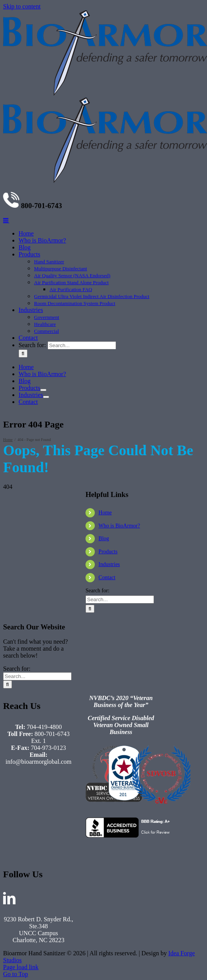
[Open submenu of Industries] (46, 792)
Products (108, 947)
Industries (109, 960)
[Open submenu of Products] (43, 785)
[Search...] (82, 741)
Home (105, 908)
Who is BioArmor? (119, 921)
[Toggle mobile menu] (6, 615)
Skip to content (22, 6)
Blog (104, 934)
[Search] (23, 749)
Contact (107, 973)
